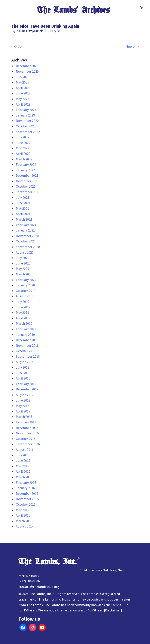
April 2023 (23, 104)
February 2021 (26, 225)
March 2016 (24, 477)
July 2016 (23, 455)
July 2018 (23, 367)
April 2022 (23, 154)
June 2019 (23, 307)
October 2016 (26, 439)
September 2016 (28, 444)
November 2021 (27, 181)
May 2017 (22, 406)
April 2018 (23, 378)
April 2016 (23, 471)
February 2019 (26, 329)
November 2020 (27, 236)
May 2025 (22, 82)
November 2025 (27, 71)
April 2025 (23, 88)
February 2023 (26, 110)
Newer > (132, 46)
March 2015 (24, 521)
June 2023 (23, 93)
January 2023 (25, 115)
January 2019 (25, 335)
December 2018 (27, 340)
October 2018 (26, 351)
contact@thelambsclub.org (39, 587)
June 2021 (23, 203)
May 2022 (22, 148)
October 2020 (26, 241)
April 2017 (23, 411)
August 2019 (25, 296)
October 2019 (26, 291)
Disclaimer (113, 610)
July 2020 (23, 258)
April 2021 (23, 214)
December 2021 (27, 175)
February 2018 (26, 384)
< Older (17, 46)
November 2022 (27, 121)
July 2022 (23, 137)
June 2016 (23, 460)
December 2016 (27, 428)
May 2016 (22, 466)
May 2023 (22, 99)
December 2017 (27, 389)
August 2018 (25, 362)
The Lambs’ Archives (73, 10)
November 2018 (27, 345)
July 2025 (23, 77)
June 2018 (23, 373)
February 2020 (26, 280)
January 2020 (25, 285)
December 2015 (27, 493)
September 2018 (28, 356)
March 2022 (24, 159)
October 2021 (26, 186)
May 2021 (22, 208)
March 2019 (24, 323)
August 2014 (25, 526)
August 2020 (25, 252)
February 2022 (26, 164)
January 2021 (25, 230)
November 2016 (27, 433)
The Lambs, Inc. (48, 562)
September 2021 (28, 192)
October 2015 (26, 504)
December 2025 (27, 66)
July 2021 (23, 197)
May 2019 (22, 312)
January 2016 (25, 488)
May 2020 (22, 269)
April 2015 (23, 515)
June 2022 (23, 143)
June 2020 (23, 263)
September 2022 (28, 132)
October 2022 (26, 126)
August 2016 (25, 450)
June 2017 (23, 400)
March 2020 (24, 274)
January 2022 (25, 170)
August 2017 (25, 395)
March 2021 (24, 219)
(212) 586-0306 (29, 581)
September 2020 (28, 247)
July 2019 (23, 302)
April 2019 (23, 318)
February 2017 (26, 422)
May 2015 (22, 510)
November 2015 (27, 499)
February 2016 (26, 483)
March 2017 (24, 417)
